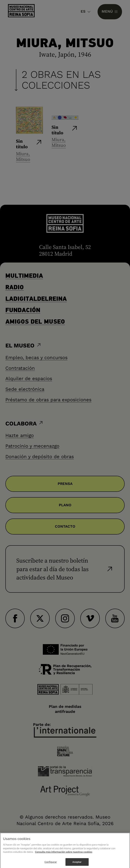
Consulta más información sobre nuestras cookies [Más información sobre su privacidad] (64, 855)
